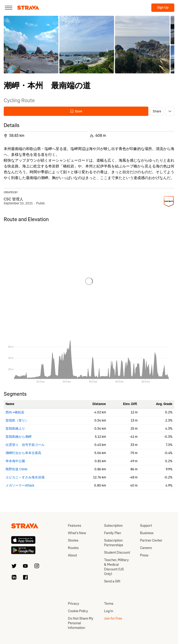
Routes (73, 548)
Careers (146, 548)
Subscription (113, 526)
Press (144, 555)
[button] (31, 45)
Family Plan (113, 533)
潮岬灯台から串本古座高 (23, 453)
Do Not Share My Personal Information (81, 623)
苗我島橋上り (15, 429)
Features (75, 526)
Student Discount (117, 552)
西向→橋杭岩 (15, 412)
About (72, 555)
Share (157, 111)
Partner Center (151, 540)
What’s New (77, 533)
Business (147, 533)
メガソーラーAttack (20, 485)
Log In (109, 611)
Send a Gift (112, 581)
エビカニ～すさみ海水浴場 (25, 477)
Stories (73, 540)
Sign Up (163, 8)
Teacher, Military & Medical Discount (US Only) (116, 567)
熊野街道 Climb (16, 469)
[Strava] (28, 8)
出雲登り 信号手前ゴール (25, 445)
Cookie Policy (78, 611)
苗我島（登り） (17, 420)
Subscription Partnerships (114, 543)
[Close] (9, 8)
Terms (109, 604)
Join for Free (113, 618)
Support (146, 526)
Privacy (74, 604)
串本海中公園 (15, 461)
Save (76, 111)
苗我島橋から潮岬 (19, 437)
